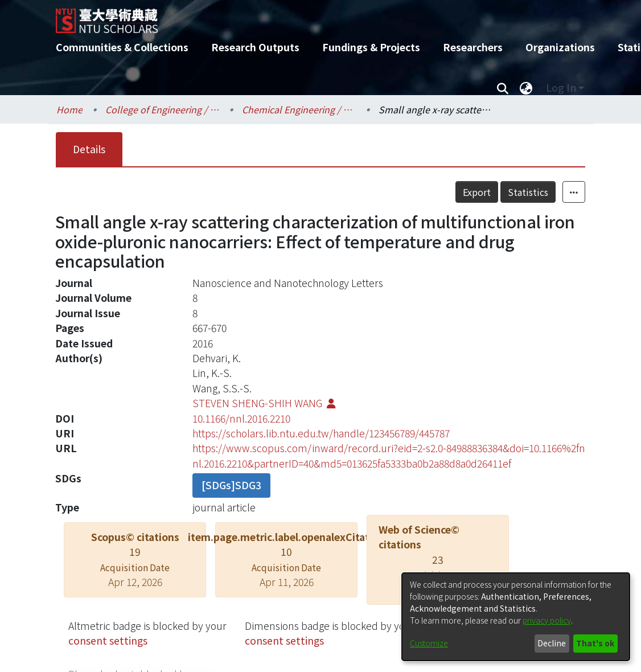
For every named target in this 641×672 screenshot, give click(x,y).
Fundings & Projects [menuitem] (371, 47)
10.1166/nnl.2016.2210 (241, 418)
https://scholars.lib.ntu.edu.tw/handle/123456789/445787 (321, 433)
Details (89, 149)
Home (69, 109)
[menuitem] (526, 88)
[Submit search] (502, 88)
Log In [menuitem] (561, 87)
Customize (429, 643)
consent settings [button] (108, 640)
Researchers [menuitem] (473, 47)
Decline (552, 643)
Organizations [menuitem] (560, 47)
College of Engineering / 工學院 (162, 109)
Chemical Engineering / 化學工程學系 (299, 109)
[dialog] (516, 617)
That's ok (595, 643)
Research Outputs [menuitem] (255, 47)
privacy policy (547, 620)
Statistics (528, 192)
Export (477, 192)
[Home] (311, 17)
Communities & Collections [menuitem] (122, 47)
